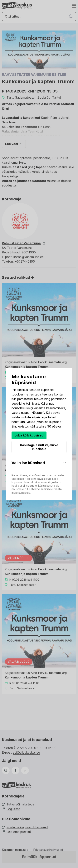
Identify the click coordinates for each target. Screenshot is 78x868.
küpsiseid (47, 390)
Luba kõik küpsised (29, 435)
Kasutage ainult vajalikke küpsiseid (39, 447)
